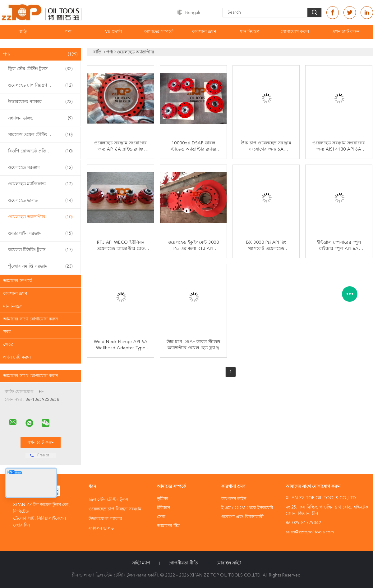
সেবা (161, 517)
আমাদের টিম (168, 526)
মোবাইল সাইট (229, 563)
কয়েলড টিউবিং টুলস (40, 250)
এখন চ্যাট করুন (345, 32)
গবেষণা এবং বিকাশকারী (242, 517)
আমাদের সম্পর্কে (159, 32)
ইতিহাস (163, 508)
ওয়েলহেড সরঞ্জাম (40, 168)
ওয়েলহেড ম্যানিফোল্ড (40, 184)
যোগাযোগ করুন (295, 32)
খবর (7, 332)
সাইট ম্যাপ (141, 563)
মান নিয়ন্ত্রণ (250, 32)
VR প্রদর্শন (113, 32)
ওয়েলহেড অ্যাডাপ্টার (40, 217)
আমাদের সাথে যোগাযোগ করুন (30, 319)
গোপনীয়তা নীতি (183, 563)
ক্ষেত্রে (8, 345)
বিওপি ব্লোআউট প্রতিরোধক (40, 151)
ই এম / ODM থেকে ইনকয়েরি (247, 508)
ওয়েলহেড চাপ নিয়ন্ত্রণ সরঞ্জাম (40, 85)
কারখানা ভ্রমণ (204, 32)
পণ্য (68, 32)
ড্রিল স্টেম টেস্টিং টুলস (40, 69)
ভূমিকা (163, 499)
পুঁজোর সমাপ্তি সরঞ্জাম (40, 266)
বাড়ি (23, 32)
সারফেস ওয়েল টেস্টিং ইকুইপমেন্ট (40, 135)
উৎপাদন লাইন (234, 499)
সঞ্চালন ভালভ (40, 118)
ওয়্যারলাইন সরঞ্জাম (40, 233)
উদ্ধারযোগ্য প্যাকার (40, 102)
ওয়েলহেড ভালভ (40, 201)
